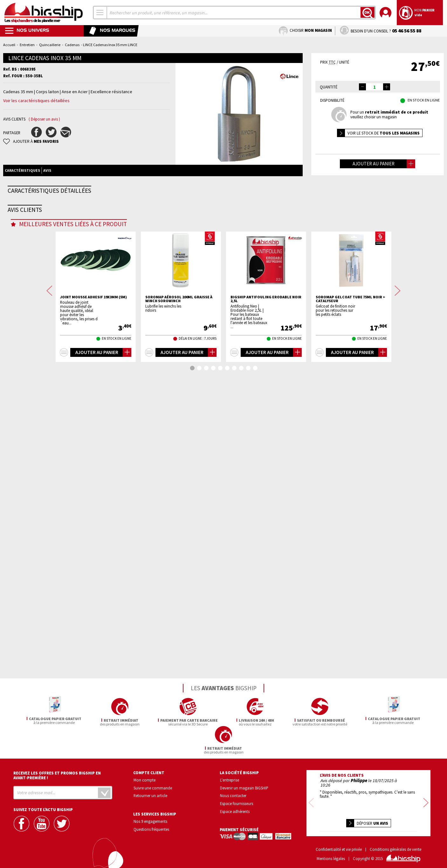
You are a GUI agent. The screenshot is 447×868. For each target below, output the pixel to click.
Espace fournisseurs (237, 802)
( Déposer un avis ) (44, 119)
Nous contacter (233, 795)
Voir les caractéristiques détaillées (36, 101)
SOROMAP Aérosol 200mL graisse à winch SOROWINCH (179, 626)
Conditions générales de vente (395, 845)
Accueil (9, 45)
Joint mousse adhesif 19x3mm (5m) (93, 624)
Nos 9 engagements (150, 820)
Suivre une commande (153, 787)
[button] (387, 87)
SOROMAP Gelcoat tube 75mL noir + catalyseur (351, 626)
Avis (47, 170)
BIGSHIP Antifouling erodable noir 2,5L (266, 626)
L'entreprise (230, 779)
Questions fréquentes (151, 828)
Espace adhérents (235, 810)
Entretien (27, 45)
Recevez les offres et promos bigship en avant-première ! (57, 774)
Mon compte (144, 779)
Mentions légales (331, 854)
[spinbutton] (375, 87)
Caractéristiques (22, 170)
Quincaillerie (50, 45)
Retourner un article (150, 795)
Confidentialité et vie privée (339, 845)
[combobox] (100, 13)
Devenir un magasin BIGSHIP (244, 787)
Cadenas (72, 45)
